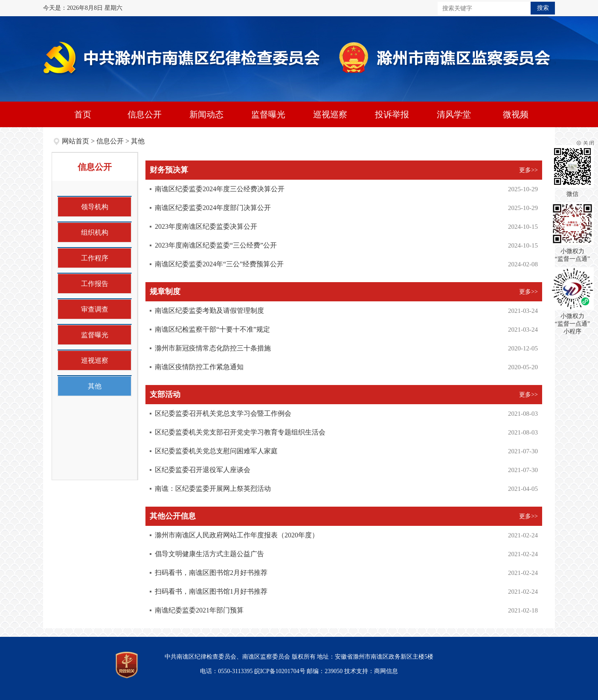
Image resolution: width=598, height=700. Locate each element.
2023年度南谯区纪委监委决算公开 (206, 226)
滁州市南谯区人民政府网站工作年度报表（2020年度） (237, 535)
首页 (83, 114)
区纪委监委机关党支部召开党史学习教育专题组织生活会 (240, 432)
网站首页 (75, 141)
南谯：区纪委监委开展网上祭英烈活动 (213, 489)
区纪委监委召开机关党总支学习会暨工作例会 (223, 413)
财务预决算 (169, 170)
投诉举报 (392, 114)
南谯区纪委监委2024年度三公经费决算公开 (220, 189)
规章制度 (165, 292)
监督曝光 (268, 114)
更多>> (528, 170)
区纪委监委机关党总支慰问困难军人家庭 (216, 451)
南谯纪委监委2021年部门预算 (199, 610)
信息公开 (145, 114)
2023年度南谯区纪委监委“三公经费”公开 (216, 245)
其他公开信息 (173, 516)
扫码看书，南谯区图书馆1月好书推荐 (211, 591)
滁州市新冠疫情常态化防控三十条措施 (213, 348)
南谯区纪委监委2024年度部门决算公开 (213, 208)
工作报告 (95, 284)
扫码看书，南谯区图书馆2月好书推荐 (211, 573)
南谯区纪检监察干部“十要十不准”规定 (212, 329)
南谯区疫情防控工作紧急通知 (199, 367)
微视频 (516, 114)
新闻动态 (206, 114)
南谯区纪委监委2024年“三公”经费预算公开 (219, 264)
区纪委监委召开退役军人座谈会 (203, 470)
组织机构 (95, 232)
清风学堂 (454, 114)
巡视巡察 (330, 114)
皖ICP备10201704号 (280, 671)
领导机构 (95, 207)
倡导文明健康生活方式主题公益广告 (209, 554)
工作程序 (95, 258)
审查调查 (95, 309)
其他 (138, 141)
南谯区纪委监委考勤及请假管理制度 (209, 311)
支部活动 (165, 394)
